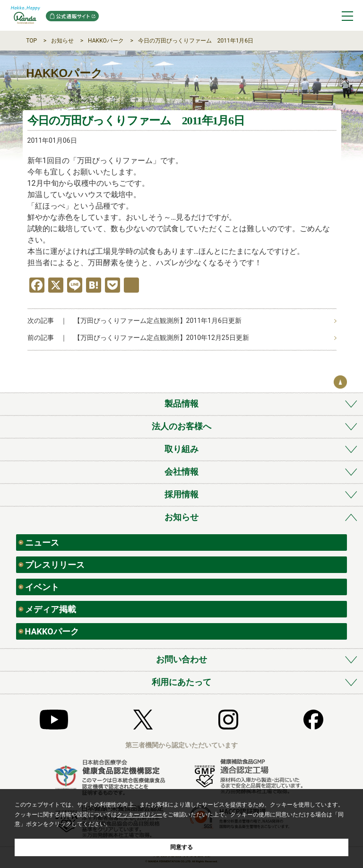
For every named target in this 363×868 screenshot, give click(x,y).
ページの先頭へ (340, 382)
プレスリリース (55, 565)
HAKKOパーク (106, 41)
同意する (181, 847)
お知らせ (62, 41)
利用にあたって (181, 682)
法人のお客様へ (181, 426)
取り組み (181, 449)
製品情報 (181, 404)
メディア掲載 (51, 609)
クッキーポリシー (139, 815)
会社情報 (181, 472)
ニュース (42, 542)
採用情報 (181, 494)
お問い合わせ (181, 659)
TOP (31, 41)
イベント (42, 587)
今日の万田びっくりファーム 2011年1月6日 (196, 41)
